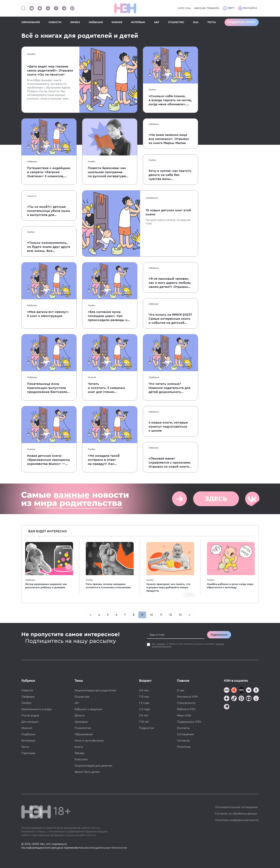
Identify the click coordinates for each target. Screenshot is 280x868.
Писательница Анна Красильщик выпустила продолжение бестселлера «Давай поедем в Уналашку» (49, 388)
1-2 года (144, 703)
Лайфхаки (32, 162)
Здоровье (81, 722)
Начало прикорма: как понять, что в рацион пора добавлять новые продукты (168, 588)
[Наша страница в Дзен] (40, 8)
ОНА (196, 22)
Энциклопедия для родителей (95, 690)
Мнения (92, 377)
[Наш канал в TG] (227, 691)
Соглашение (185, 734)
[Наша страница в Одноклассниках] (56, 8)
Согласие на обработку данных (236, 814)
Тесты (25, 747)
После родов (30, 715)
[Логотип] (125, 8)
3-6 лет (144, 715)
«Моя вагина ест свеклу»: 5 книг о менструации (48, 314)
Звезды (80, 753)
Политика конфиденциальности (237, 820)
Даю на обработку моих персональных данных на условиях (188, 645)
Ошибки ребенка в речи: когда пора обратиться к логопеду (230, 586)
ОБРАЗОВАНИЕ (31, 22)
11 (161, 615)
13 (180, 615)
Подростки (147, 728)
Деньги (80, 715)
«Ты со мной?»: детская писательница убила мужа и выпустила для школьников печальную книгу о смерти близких (49, 211)
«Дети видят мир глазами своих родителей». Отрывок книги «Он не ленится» (50, 70)
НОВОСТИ (55, 22)
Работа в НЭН (186, 709)
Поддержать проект (242, 22)
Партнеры (28, 753)
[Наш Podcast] (256, 699)
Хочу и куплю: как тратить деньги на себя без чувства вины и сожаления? (170, 175)
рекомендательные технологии (105, 848)
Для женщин (30, 722)
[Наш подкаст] (227, 707)
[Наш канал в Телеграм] (64, 8)
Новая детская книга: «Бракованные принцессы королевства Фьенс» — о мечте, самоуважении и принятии (49, 460)
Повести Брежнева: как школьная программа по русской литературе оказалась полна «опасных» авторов (107, 172)
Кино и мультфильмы (89, 741)
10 (152, 615)
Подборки (154, 377)
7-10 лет (144, 722)
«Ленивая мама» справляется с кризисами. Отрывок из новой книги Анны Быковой (170, 463)
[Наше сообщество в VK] (48, 8)
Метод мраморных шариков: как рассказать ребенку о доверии (46, 586)
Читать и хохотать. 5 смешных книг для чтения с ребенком (106, 388)
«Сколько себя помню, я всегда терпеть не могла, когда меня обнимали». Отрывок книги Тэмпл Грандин (170, 100)
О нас (181, 690)
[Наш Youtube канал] (32, 8)
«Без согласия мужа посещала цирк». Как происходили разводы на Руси (109, 316)
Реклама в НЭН (187, 697)
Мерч (228, 8)
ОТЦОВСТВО (176, 22)
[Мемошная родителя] (241, 691)
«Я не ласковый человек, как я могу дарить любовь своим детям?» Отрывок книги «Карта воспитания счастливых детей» (170, 283)
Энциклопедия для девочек (93, 766)
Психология (83, 728)
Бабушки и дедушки (88, 709)
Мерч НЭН (184, 715)
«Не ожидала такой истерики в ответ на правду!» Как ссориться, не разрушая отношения (108, 460)
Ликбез (31, 54)
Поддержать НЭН (189, 722)
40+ (77, 703)
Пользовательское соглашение (236, 807)
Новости (32, 196)
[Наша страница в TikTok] (234, 699)
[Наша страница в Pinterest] (72, 8)
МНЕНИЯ (117, 22)
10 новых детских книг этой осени (168, 212)
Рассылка (248, 8)
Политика (184, 747)
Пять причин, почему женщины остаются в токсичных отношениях (108, 586)
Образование (84, 734)
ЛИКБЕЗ (75, 22)
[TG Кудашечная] (234, 691)
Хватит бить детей (87, 772)
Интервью (28, 741)
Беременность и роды (37, 709)
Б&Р (157, 22)
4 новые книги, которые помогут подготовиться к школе (168, 427)
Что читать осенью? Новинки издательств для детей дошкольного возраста (169, 388)
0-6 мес (144, 690)
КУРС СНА (184, 8)
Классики (81, 759)
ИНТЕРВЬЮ (138, 22)
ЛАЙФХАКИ (96, 22)
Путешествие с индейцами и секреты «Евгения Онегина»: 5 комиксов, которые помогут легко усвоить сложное (49, 172)
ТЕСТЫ (212, 22)
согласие (161, 644)
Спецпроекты (186, 703)
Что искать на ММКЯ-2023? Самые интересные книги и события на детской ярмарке (170, 319)
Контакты (183, 728)
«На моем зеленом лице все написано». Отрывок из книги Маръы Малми (169, 139)
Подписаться (219, 635)
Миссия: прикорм (207, 8)
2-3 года (144, 709)
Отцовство (82, 697)
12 (171, 615)
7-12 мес (144, 697)
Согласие (183, 741)
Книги (79, 747)
